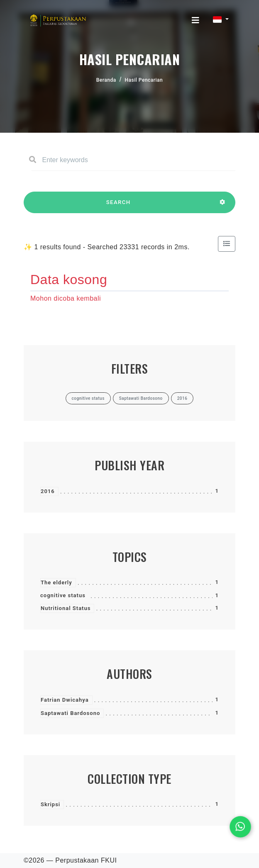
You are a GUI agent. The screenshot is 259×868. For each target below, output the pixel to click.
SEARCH (118, 206)
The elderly (56, 582)
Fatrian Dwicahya (65, 700)
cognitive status (63, 595)
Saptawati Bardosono (70, 713)
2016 (48, 491)
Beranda (106, 80)
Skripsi (50, 804)
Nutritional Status (66, 608)
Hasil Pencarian (144, 80)
